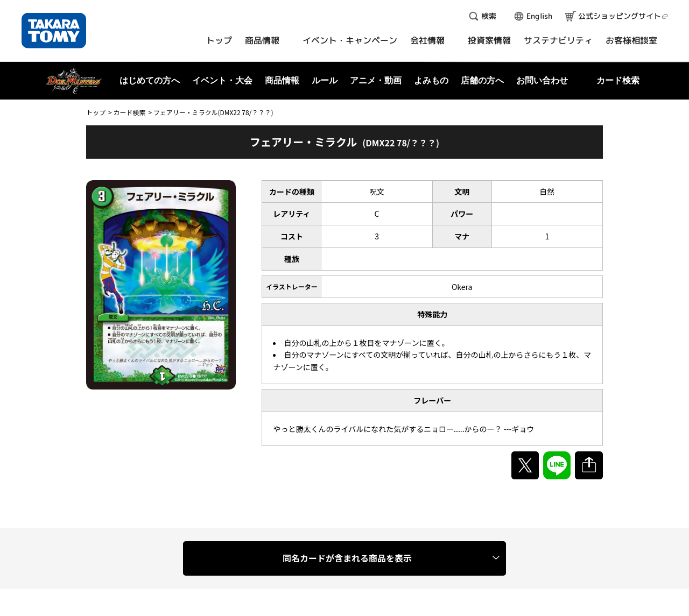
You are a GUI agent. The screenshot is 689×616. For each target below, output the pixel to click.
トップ (96, 112)
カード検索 (129, 112)
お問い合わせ (542, 80)
